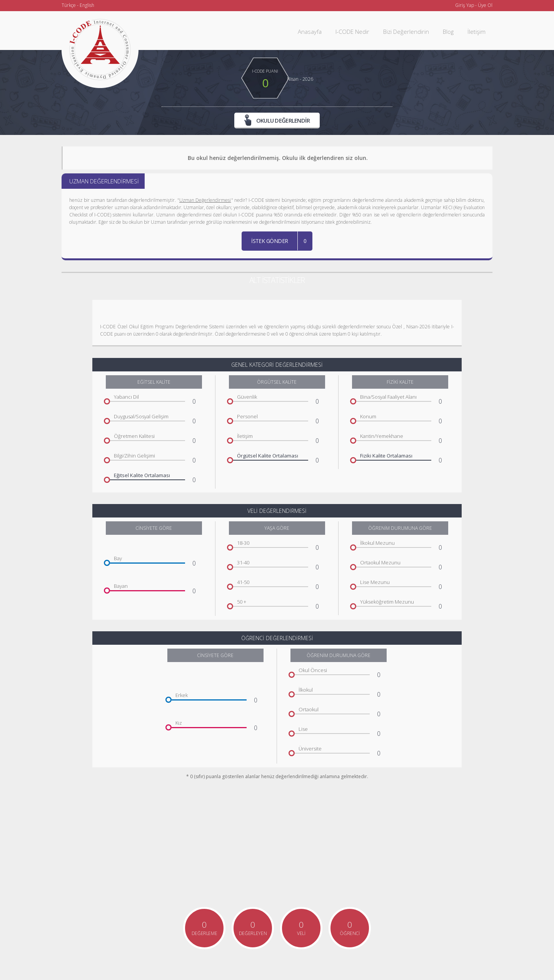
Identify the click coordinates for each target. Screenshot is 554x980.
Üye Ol (485, 5)
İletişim (476, 32)
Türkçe (69, 5)
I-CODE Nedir (352, 32)
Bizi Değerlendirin (406, 32)
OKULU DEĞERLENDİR (277, 120)
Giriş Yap (465, 5)
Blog (448, 32)
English (87, 5)
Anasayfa (310, 32)
